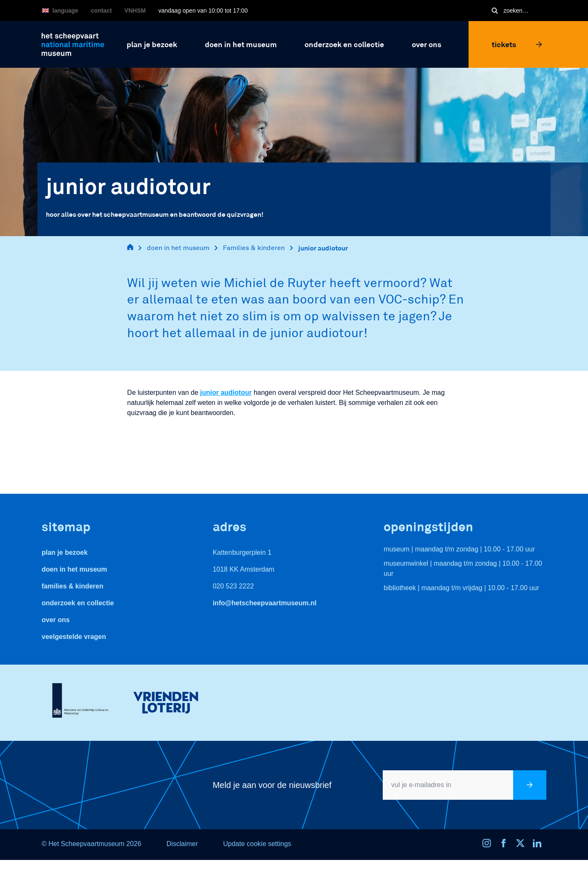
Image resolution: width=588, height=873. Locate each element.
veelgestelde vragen (74, 637)
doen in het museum (178, 248)
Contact (101, 11)
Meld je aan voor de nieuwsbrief (272, 785)
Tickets (517, 44)
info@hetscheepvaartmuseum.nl (265, 603)
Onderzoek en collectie (78, 603)
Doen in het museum (74, 569)
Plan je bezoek (65, 552)
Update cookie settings (257, 844)
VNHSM (135, 11)
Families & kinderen (254, 248)
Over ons (56, 620)
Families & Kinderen (73, 586)
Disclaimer (182, 844)
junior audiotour (323, 248)
